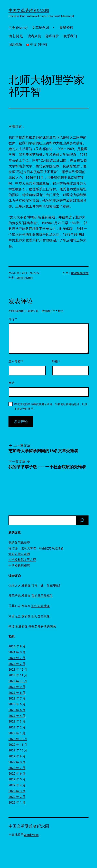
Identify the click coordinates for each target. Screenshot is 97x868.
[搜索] (82, 520)
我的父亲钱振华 (19, 542)
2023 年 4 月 (17, 716)
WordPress (31, 835)
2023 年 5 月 (17, 710)
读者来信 (34, 36)
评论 (13, 319)
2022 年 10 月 (18, 750)
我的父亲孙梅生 (42, 596)
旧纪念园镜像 (41, 606)
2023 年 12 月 (18, 669)
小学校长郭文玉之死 (22, 560)
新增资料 (66, 28)
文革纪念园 (41, 28)
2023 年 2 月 (17, 727)
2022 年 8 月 (17, 762)
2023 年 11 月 (18, 675)
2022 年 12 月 (18, 739)
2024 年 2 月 (17, 664)
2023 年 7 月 (17, 698)
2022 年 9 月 (17, 756)
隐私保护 (52, 36)
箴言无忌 (15, 616)
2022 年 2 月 (17, 797)
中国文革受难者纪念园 (29, 10)
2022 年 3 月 (17, 791)
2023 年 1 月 (17, 733)
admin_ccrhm (25, 278)
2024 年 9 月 (17, 646)
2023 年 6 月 (17, 704)
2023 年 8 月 (17, 693)
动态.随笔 (16, 36)
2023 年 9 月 (17, 687)
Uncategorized (80, 273)
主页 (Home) (18, 28)
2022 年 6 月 (17, 774)
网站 (12, 383)
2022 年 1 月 (17, 802)
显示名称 (16, 361)
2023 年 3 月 (17, 721)
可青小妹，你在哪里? (46, 585)
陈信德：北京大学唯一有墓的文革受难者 (36, 548)
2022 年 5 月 (17, 779)
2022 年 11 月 (18, 745)
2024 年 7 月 (17, 658)
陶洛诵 (13, 626)
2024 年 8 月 (17, 652)
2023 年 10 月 (18, 681)
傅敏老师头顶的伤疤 (42, 626)
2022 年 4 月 (17, 785)
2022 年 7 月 (17, 768)
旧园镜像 (15, 44)
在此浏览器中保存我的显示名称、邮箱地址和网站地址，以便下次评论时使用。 (51, 407)
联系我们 (70, 36)
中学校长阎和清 (19, 565)
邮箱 (56, 361)
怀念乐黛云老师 (19, 554)
